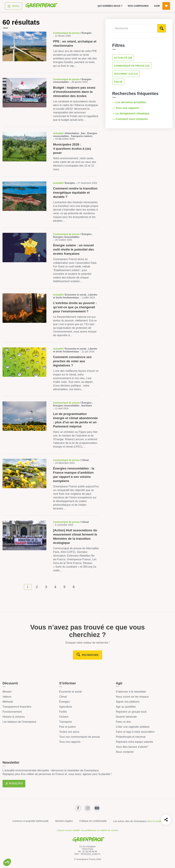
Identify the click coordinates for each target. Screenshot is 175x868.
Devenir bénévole (126, 717)
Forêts (63, 712)
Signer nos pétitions (128, 702)
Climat (63, 697)
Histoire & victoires (14, 717)
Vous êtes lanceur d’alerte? (132, 747)
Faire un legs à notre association (135, 732)
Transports (65, 722)
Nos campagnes (138, 6)
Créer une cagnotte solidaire (133, 727)
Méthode (8, 702)
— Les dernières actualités (130, 102)
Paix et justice (67, 727)
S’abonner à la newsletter (131, 692)
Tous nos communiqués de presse (79, 737)
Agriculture (65, 707)
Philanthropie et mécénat (131, 737)
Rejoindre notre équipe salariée (134, 742)
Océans (64, 717)
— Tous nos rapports (126, 108)
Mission (7, 692)
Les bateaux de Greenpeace (19, 722)
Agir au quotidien (126, 707)
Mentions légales (64, 821)
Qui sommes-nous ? (110, 6)
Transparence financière (17, 707)
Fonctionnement (12, 712)
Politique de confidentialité (93, 821)
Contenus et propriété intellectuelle (31, 821)
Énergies (64, 702)
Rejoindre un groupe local (131, 712)
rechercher (90, 655)
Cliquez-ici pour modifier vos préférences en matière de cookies (87, 830)
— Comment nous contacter (130, 119)
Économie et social (70, 692)
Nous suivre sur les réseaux (132, 697)
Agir (157, 6)
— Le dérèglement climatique (131, 113)
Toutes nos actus (69, 732)
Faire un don (123, 722)
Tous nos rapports (70, 742)
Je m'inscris (14, 783)
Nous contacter (125, 752)
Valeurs (7, 697)
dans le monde (155, 821)
